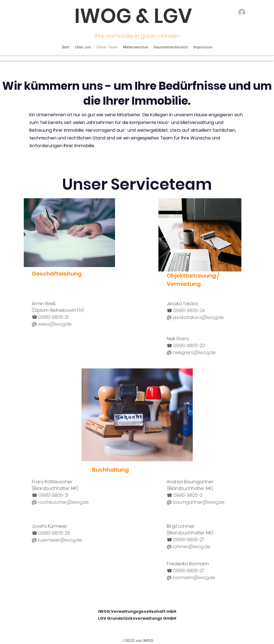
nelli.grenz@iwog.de (194, 353)
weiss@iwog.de (55, 324)
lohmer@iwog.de (191, 547)
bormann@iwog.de (194, 578)
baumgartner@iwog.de (199, 502)
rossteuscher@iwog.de (63, 502)
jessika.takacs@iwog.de (198, 317)
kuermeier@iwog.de (60, 540)
